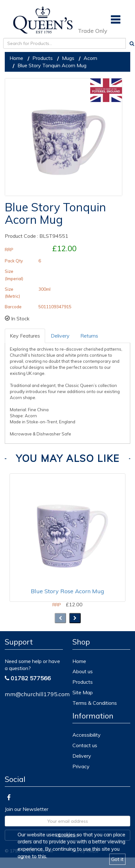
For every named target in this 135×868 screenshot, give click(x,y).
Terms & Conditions (95, 703)
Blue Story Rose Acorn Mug (67, 591)
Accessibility (87, 735)
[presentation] (60, 618)
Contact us (85, 745)
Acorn (90, 58)
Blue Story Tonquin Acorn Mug (52, 65)
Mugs (68, 58)
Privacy (81, 766)
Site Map (83, 692)
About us (83, 671)
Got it (117, 859)
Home (16, 58)
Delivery (60, 336)
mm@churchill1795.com (37, 694)
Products (43, 58)
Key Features (25, 336)
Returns (89, 336)
